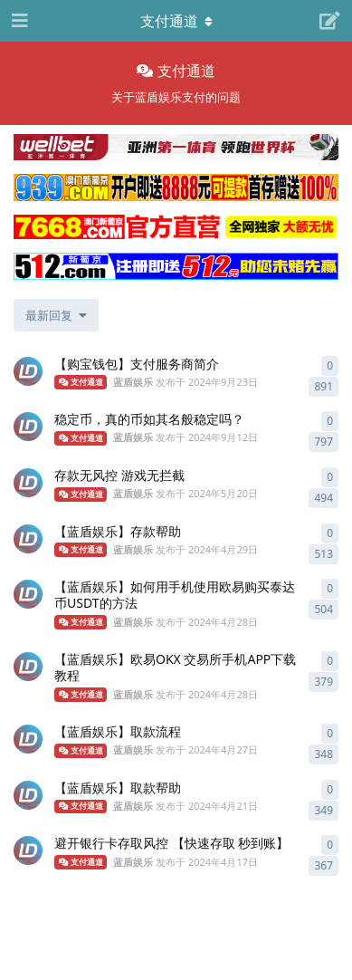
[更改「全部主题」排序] (56, 315)
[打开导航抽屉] (18, 21)
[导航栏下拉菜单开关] (176, 21)
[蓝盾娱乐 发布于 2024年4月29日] (28, 539)
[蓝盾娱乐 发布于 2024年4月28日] (28, 594)
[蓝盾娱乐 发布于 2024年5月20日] (28, 483)
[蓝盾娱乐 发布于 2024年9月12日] (28, 427)
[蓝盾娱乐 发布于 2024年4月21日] (28, 795)
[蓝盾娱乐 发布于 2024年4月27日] (28, 739)
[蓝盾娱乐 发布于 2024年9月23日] (28, 371)
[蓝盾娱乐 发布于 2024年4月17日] (28, 850)
